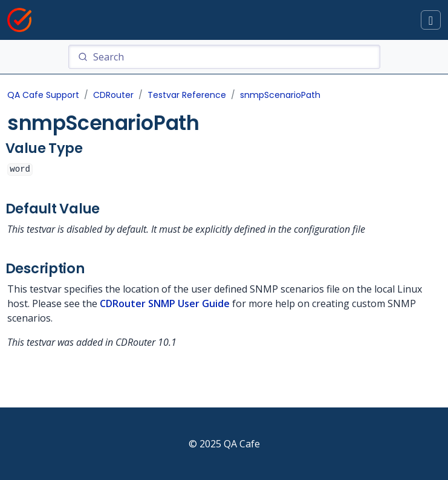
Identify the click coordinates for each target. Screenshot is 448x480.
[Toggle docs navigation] (431, 20)
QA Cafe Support (43, 95)
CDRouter (113, 95)
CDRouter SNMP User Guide (165, 303)
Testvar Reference (187, 95)
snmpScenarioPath (280, 95)
